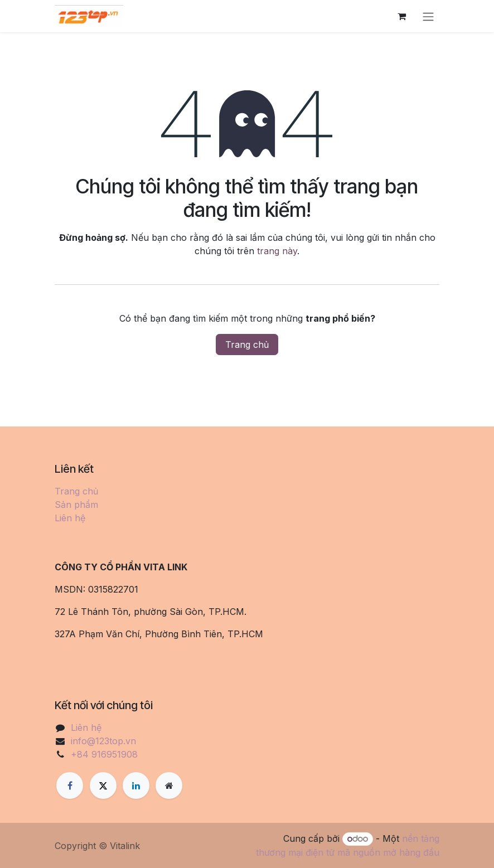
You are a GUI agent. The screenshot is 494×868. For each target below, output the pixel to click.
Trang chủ (247, 345)
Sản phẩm (76, 505)
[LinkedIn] (136, 785)
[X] (103, 785)
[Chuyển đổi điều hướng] (428, 16)
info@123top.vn (103, 741)
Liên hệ (70, 518)
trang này (277, 251)
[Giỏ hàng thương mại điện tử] (401, 16)
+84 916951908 (104, 754)
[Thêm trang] (169, 785)
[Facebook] (70, 785)
